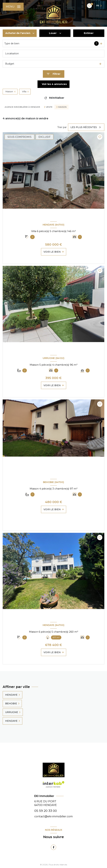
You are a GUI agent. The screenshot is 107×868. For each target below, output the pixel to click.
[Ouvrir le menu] (13, 7)
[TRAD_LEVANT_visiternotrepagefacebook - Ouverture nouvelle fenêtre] (53, 847)
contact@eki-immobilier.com (53, 816)
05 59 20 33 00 (46, 811)
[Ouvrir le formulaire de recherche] (54, 74)
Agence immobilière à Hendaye (22, 107)
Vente (49, 107)
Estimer (89, 33)
